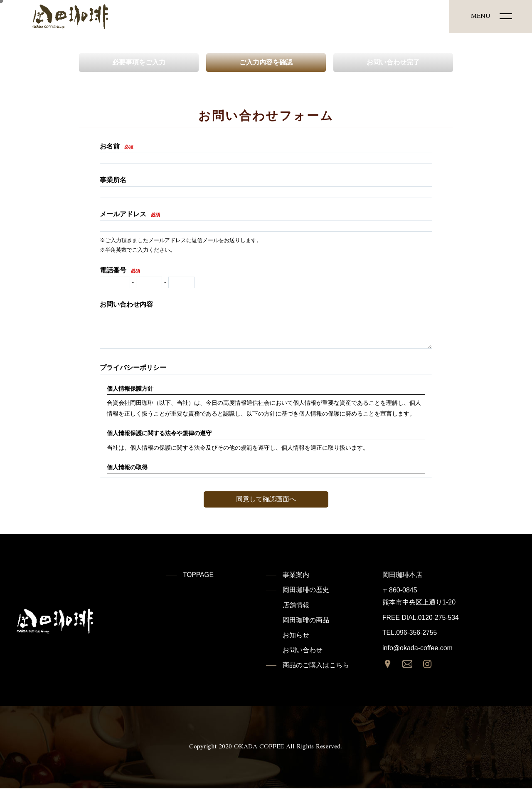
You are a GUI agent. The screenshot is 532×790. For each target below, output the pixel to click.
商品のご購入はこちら (316, 667)
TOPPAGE (199, 575)
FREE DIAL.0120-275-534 (421, 618)
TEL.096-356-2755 (410, 633)
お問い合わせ (303, 651)
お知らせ (296, 636)
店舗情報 (296, 606)
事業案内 (296, 575)
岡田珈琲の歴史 (306, 590)
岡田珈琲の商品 (306, 621)
